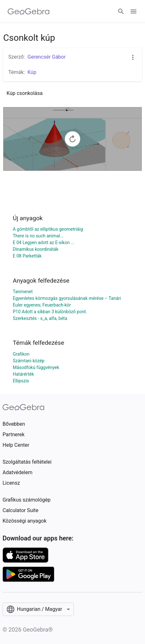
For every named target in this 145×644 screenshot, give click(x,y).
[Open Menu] (134, 11)
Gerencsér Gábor (47, 57)
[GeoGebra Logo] (29, 11)
